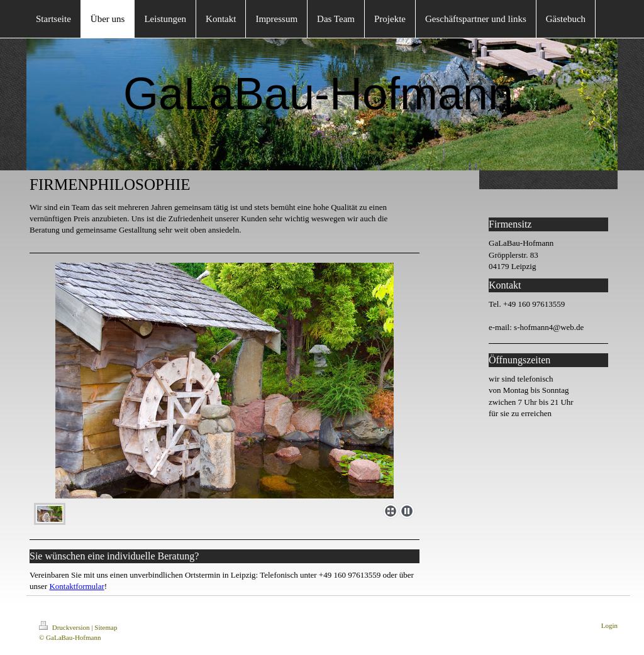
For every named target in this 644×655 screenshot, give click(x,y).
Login (609, 625)
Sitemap (106, 627)
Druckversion (65, 627)
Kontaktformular (76, 586)
